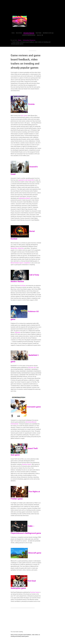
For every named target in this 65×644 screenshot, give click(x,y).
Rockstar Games (27, 464)
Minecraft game (26, 553)
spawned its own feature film (26, 180)
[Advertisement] (23, 6)
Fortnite (23, 104)
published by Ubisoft (24, 198)
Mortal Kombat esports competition (20, 263)
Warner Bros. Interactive (17, 248)
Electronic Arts (32, 367)
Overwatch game (26, 407)
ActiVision (23, 286)
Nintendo (18, 332)
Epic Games (24, 116)
